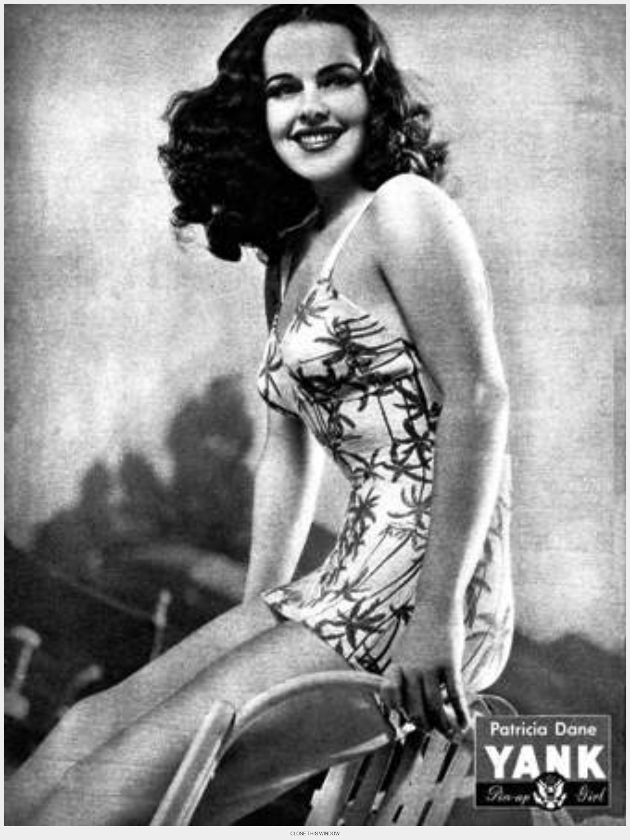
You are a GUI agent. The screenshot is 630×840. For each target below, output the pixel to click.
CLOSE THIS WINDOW (315, 834)
